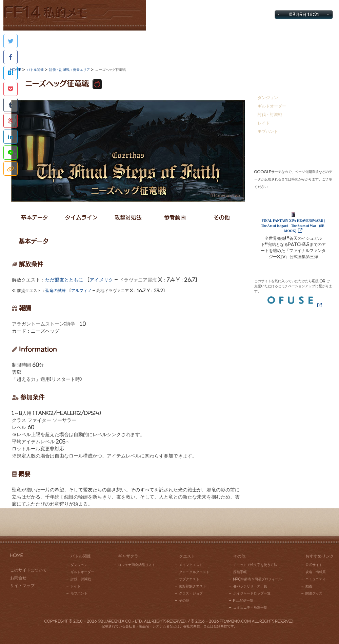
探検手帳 (240, 572)
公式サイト (314, 565)
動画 (309, 586)
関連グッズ (314, 593)
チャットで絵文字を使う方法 (255, 565)
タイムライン (81, 217)
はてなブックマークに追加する (11, 73)
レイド (264, 123)
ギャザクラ (103, 46)
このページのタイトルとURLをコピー (11, 169)
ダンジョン (268, 97)
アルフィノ (81, 290)
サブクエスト (189, 579)
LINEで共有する (11, 153)
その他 (236, 46)
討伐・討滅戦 (270, 114)
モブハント (268, 131)
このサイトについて (28, 570)
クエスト (169, 46)
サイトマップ (294, 5)
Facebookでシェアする (11, 57)
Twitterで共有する (11, 41)
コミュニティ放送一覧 (250, 607)
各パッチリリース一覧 (250, 586)
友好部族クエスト (193, 586)
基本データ (35, 217)
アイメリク (101, 280)
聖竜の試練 (56, 290)
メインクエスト (191, 565)
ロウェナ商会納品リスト (137, 565)
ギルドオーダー (272, 106)
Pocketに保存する (11, 89)
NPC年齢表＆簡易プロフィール (257, 579)
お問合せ (323, 5)
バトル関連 (37, 46)
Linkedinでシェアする (11, 137)
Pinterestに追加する (11, 121)
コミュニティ (316, 579)
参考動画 (175, 217)
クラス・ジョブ (191, 593)
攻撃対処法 (128, 217)
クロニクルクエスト (194, 572)
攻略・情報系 (316, 572)
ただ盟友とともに (64, 280)
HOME (17, 555)
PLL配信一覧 (243, 600)
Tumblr (11, 105)
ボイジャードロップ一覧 (252, 593)
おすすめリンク (302, 46)
